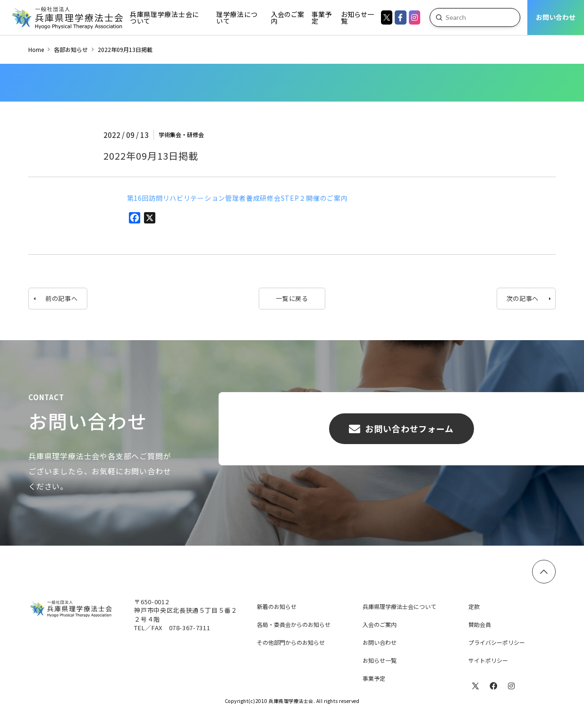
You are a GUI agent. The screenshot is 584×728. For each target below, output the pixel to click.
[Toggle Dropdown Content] (167, 17)
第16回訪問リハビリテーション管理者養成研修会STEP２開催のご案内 (237, 198)
